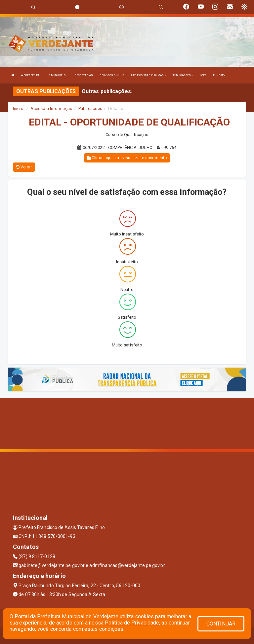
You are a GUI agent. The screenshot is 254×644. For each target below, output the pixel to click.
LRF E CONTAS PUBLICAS (148, 75)
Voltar (24, 167)
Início (18, 108)
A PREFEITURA (31, 75)
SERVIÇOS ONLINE (112, 75)
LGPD (203, 75)
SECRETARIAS (84, 75)
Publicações (90, 108)
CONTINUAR (221, 624)
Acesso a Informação (51, 108)
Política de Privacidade (132, 623)
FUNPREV (219, 75)
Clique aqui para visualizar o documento (127, 158)
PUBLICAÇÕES (183, 75)
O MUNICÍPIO (58, 75)
